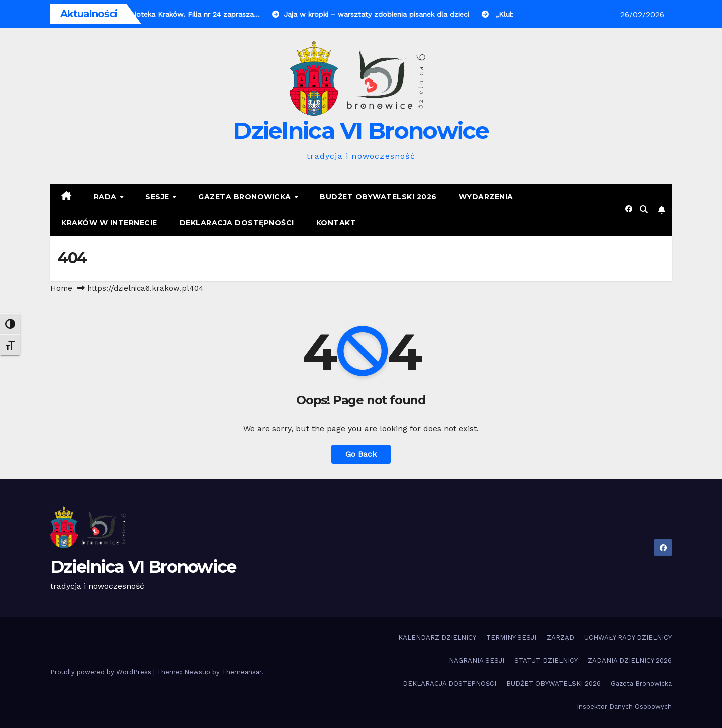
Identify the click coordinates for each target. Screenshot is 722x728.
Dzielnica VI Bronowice (361, 131)
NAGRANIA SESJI (477, 661)
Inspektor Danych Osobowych (624, 707)
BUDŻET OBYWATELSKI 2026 (378, 197)
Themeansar (241, 672)
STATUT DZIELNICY (546, 661)
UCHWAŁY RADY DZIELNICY (628, 637)
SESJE (158, 197)
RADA (107, 197)
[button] (644, 209)
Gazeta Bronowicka (246, 197)
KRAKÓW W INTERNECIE (109, 223)
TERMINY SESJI (511, 637)
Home (61, 288)
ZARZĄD (560, 637)
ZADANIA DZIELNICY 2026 (630, 661)
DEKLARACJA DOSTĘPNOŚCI (237, 223)
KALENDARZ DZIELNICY (437, 637)
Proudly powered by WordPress (102, 672)
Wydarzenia (486, 197)
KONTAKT (336, 223)
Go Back (361, 454)
